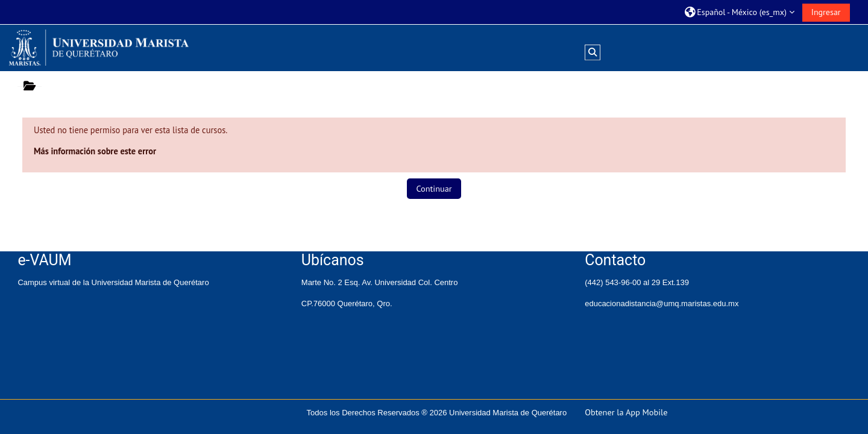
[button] (740, 12)
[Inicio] (99, 47)
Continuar (434, 188)
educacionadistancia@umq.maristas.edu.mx (662, 303)
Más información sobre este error (95, 151)
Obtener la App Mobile (626, 412)
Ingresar (826, 12)
